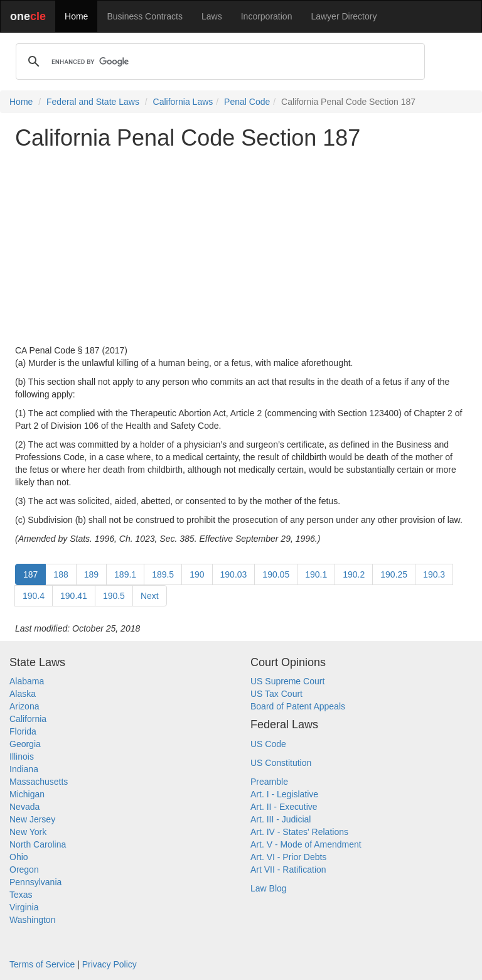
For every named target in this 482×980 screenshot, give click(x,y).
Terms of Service (42, 964)
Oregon (24, 870)
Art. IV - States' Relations (299, 832)
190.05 (276, 574)
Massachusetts (39, 782)
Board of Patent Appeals (298, 706)
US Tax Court (276, 694)
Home (76, 16)
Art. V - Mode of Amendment (306, 844)
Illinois (22, 757)
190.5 (114, 596)
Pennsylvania (35, 882)
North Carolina (38, 844)
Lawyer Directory (344, 16)
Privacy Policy (110, 964)
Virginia (24, 907)
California (28, 719)
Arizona (24, 706)
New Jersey (32, 819)
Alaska (23, 694)
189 (91, 574)
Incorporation (267, 16)
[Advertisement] (241, 247)
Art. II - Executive (284, 807)
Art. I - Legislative (284, 794)
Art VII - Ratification (288, 870)
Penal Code (247, 102)
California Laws (183, 102)
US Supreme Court (287, 681)
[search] (218, 62)
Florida (23, 731)
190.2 (354, 574)
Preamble (269, 782)
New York (28, 832)
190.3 (434, 574)
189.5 (163, 574)
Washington (32, 920)
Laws (212, 16)
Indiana (24, 769)
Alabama (27, 681)
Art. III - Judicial (281, 819)
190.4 (34, 596)
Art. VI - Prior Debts (288, 857)
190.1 (316, 574)
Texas (21, 895)
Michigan (27, 794)
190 (197, 574)
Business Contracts (145, 16)
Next (150, 596)
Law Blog (269, 888)
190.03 (234, 574)
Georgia (25, 744)
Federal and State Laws (93, 102)
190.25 (394, 574)
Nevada (24, 807)
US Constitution (281, 763)
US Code (268, 744)
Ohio (19, 857)
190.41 (74, 596)
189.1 (125, 574)
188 (61, 574)
